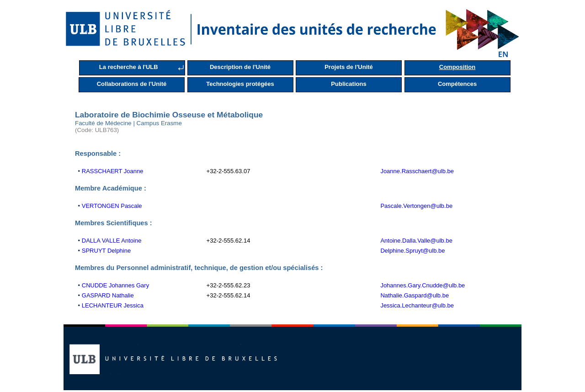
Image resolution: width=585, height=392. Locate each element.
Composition (457, 67)
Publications (348, 84)
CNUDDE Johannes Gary (115, 285)
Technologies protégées (240, 84)
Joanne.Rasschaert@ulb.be (417, 171)
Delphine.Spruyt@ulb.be (412, 251)
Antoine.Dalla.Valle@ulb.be (416, 241)
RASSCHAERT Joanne (113, 171)
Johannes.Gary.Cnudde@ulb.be (423, 285)
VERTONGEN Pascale (112, 206)
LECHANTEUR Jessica (113, 305)
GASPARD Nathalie (108, 295)
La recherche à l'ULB (129, 67)
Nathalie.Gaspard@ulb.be (415, 295)
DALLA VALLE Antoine (112, 241)
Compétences (457, 84)
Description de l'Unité (240, 67)
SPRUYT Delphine (106, 251)
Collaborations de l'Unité (132, 84)
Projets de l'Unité (349, 67)
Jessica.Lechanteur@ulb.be (417, 305)
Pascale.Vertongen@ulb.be (416, 206)
